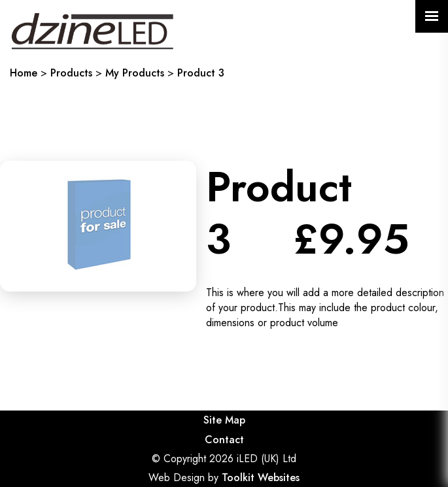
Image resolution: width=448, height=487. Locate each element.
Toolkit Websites (261, 478)
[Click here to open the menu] (432, 16)
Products (71, 73)
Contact (224, 440)
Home (24, 73)
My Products (135, 73)
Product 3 (201, 73)
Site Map (224, 420)
